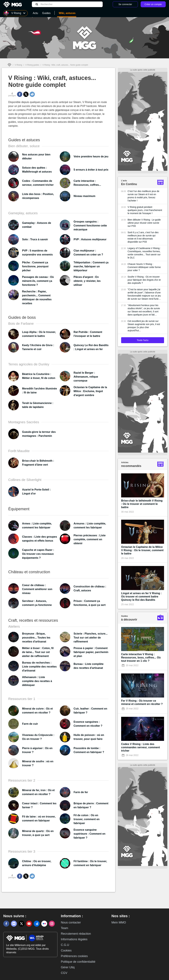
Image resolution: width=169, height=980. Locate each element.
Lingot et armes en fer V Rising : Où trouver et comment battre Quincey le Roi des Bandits (141, 597)
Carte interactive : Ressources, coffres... (87, 183)
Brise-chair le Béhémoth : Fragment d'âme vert (38, 463)
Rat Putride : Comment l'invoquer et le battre (88, 334)
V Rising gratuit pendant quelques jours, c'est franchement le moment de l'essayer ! (145, 210)
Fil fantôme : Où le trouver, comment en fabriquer (90, 863)
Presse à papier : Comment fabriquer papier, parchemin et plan (91, 652)
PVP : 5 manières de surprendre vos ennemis (37, 253)
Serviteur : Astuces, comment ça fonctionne (37, 603)
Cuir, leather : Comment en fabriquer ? (90, 711)
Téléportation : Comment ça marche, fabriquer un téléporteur (91, 266)
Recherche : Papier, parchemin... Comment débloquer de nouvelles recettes (37, 297)
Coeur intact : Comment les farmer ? (39, 805)
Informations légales (74, 939)
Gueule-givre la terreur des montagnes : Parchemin (39, 434)
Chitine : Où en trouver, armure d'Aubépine (37, 863)
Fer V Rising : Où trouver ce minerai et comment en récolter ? (142, 702)
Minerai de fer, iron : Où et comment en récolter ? (38, 792)
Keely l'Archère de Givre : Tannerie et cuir (38, 347)
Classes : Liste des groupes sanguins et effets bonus (40, 539)
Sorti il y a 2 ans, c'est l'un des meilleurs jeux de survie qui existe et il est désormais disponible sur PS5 (143, 237)
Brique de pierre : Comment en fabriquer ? (91, 805)
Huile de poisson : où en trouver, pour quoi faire (89, 737)
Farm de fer (81, 792)
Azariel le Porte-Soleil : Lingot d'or (36, 492)
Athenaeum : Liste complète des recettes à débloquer (37, 681)
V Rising (18, 65)
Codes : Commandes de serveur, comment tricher (38, 183)
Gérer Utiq (68, 967)
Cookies (66, 950)
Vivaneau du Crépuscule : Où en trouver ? (38, 737)
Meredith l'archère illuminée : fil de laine (40, 391)
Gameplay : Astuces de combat (37, 225)
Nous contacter (71, 922)
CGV (64, 973)
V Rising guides (32, 65)
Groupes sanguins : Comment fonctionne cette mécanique (90, 226)
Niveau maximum (84, 196)
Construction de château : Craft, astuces (90, 588)
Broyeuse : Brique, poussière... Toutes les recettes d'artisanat (36, 638)
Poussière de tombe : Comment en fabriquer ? (89, 750)
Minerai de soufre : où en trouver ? (38, 763)
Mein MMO (119, 922)
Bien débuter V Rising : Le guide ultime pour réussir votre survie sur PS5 (144, 223)
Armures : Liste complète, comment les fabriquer (90, 526)
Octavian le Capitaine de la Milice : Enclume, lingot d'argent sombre (90, 391)
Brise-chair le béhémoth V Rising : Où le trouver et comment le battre (142, 504)
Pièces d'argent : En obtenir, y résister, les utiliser (87, 281)
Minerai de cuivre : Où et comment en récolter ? (37, 711)
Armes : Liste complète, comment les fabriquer (37, 526)
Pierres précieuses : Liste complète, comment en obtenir (90, 539)
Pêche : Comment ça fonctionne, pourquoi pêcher (35, 266)
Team (65, 928)
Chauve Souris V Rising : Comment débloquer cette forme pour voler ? (144, 267)
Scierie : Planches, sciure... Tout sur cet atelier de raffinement (91, 638)
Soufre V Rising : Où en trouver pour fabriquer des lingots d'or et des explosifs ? (144, 280)
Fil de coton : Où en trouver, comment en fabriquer (87, 819)
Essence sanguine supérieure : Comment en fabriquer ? (90, 834)
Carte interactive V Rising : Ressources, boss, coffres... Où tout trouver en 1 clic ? (141, 658)
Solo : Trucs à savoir (35, 239)
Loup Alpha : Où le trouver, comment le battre (39, 334)
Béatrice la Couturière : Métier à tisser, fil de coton (39, 376)
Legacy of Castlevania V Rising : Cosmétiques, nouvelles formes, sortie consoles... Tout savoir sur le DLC (144, 253)
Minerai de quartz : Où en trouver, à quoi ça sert (38, 833)
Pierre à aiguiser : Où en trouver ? (37, 750)
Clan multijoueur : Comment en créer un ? (88, 253)
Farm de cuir (30, 724)
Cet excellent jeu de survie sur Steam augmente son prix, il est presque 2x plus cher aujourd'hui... (144, 326)
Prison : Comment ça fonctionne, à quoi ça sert (90, 603)
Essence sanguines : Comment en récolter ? (88, 724)
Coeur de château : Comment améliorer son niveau (37, 589)
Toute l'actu (143, 340)
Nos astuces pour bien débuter (36, 156)
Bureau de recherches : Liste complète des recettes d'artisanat (39, 667)
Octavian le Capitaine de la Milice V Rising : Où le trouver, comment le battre (142, 550)
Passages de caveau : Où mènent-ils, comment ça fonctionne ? (38, 281)
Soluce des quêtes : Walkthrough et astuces (37, 170)
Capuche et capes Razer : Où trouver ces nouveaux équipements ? (38, 554)
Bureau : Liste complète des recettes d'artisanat (89, 666)
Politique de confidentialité (78, 962)
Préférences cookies (74, 956)
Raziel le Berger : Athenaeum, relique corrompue (86, 377)
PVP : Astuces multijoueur (90, 239)
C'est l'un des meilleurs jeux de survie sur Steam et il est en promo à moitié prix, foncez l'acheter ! (143, 196)
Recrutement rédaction (76, 934)
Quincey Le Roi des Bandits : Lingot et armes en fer (91, 347)
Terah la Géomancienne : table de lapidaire (38, 405)
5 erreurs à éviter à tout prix (91, 170)
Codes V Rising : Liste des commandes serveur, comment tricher (141, 747)
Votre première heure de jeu (91, 156)
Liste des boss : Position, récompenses (38, 196)
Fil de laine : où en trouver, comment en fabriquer (39, 819)
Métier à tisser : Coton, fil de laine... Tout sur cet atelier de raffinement (38, 652)
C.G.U (65, 945)
